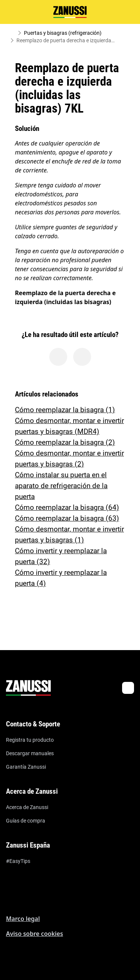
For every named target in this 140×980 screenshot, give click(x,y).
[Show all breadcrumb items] (12, 33)
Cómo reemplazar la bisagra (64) (67, 507)
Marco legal (23, 919)
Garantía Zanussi (26, 767)
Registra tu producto (30, 740)
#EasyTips (18, 861)
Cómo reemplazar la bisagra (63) (67, 518)
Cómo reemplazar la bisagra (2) (65, 442)
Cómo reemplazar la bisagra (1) (65, 410)
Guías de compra (26, 821)
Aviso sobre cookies (35, 934)
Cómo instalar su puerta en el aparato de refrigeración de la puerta (61, 486)
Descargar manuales (30, 753)
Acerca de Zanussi (27, 807)
